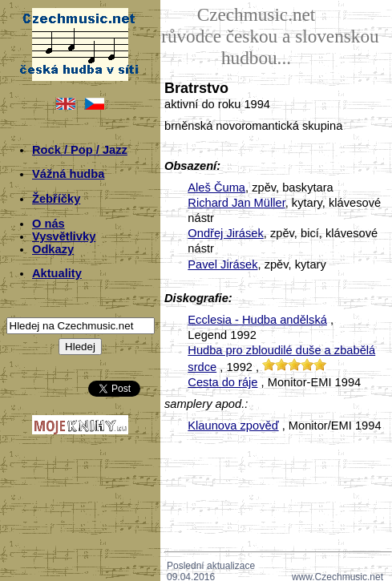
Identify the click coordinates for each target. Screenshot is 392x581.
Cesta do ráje (222, 382)
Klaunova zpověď (233, 426)
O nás (48, 224)
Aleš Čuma (216, 188)
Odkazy (53, 249)
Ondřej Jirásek (226, 233)
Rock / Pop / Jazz (80, 150)
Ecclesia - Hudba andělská (257, 320)
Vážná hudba (68, 174)
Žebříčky (56, 199)
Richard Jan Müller (236, 203)
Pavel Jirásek (222, 264)
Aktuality (57, 273)
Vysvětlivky (64, 236)
